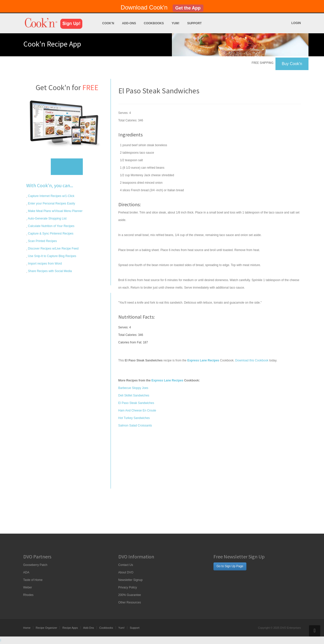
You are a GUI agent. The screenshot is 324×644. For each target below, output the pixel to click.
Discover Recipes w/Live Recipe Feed (53, 249)
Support (194, 23)
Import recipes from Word (45, 264)
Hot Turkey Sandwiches (134, 418)
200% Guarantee (130, 595)
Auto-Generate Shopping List (47, 219)
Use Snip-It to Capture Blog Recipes (52, 256)
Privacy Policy (128, 587)
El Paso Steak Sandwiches (136, 403)
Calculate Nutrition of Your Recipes (51, 226)
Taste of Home (33, 580)
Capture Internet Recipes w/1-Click (51, 196)
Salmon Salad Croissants (135, 425)
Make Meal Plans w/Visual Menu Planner (55, 211)
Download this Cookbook (252, 360)
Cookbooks (154, 23)
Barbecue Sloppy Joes (133, 388)
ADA (26, 572)
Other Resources (130, 602)
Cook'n (108, 23)
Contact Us (126, 565)
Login (296, 23)
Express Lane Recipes (167, 380)
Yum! (176, 23)
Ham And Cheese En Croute (137, 410)
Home (27, 628)
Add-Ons (129, 23)
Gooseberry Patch (35, 565)
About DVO (126, 572)
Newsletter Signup (130, 580)
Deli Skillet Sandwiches (134, 395)
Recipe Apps (70, 628)
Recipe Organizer (47, 628)
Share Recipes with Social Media (50, 271)
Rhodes (28, 595)
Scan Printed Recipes (42, 241)
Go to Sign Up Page (230, 566)
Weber (28, 587)
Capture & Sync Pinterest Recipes (50, 234)
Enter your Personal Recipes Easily (51, 203)
